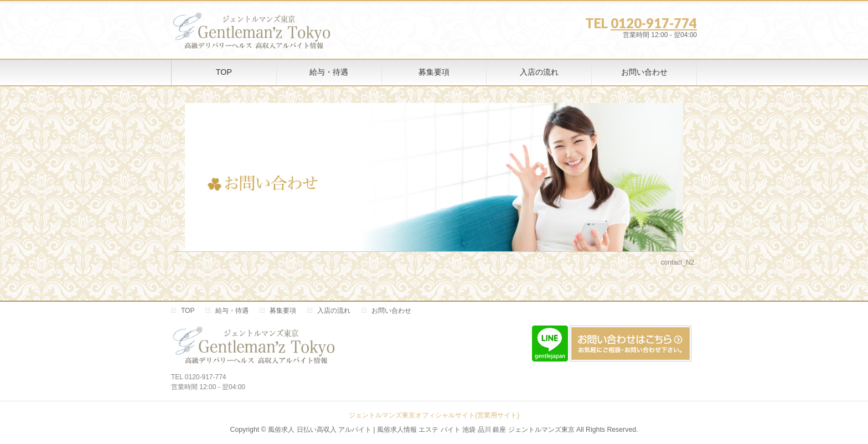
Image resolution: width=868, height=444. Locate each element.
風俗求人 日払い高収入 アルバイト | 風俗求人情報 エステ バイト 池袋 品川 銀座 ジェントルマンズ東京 (421, 430)
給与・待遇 (232, 311)
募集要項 (283, 311)
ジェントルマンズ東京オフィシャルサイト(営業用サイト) (434, 415)
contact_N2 (678, 262)
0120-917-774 (654, 23)
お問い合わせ (391, 311)
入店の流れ (334, 311)
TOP (188, 311)
